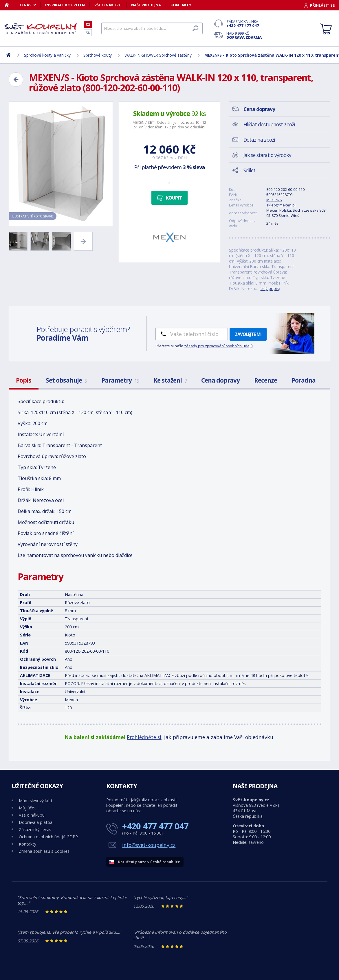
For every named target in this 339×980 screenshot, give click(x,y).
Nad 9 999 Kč (244, 35)
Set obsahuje (66, 380)
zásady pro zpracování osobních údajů (218, 346)
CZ (88, 24)
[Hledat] (152, 28)
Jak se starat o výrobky (267, 155)
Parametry (120, 380)
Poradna (304, 380)
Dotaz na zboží (259, 140)
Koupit (174, 198)
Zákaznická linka (244, 23)
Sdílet (249, 170)
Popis (24, 380)
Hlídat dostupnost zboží (269, 124)
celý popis (270, 288)
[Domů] (10, 5)
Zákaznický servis (35, 829)
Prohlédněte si (144, 737)
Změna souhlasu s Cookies (44, 851)
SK (88, 33)
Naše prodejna (146, 5)
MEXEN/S (274, 200)
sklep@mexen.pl (281, 205)
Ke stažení (170, 380)
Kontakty (181, 5)
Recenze (266, 380)
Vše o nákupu (108, 5)
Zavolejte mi (248, 334)
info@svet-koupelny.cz (149, 845)
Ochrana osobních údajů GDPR (48, 837)
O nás (26, 5)
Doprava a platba (36, 822)
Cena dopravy (220, 380)
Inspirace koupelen (65, 5)
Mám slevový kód (35, 801)
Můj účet (27, 808)
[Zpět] (16, 80)
